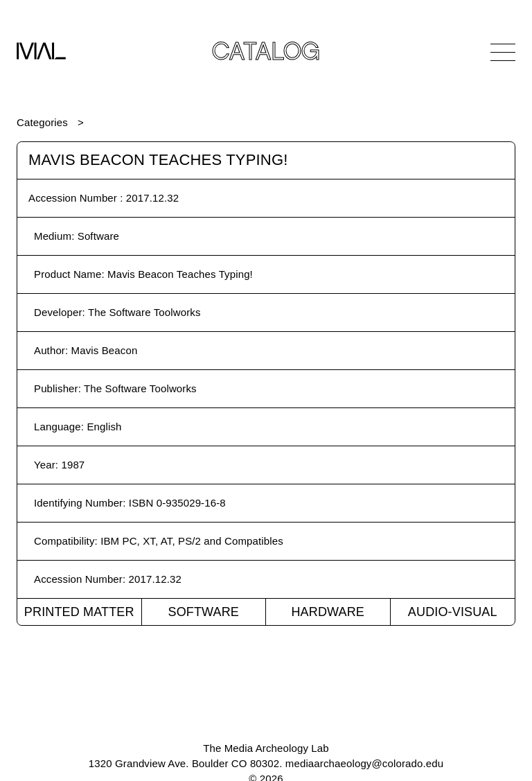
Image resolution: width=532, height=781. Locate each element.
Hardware (328, 612)
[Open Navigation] (503, 52)
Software (203, 612)
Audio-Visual (453, 612)
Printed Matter (79, 612)
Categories (42, 122)
